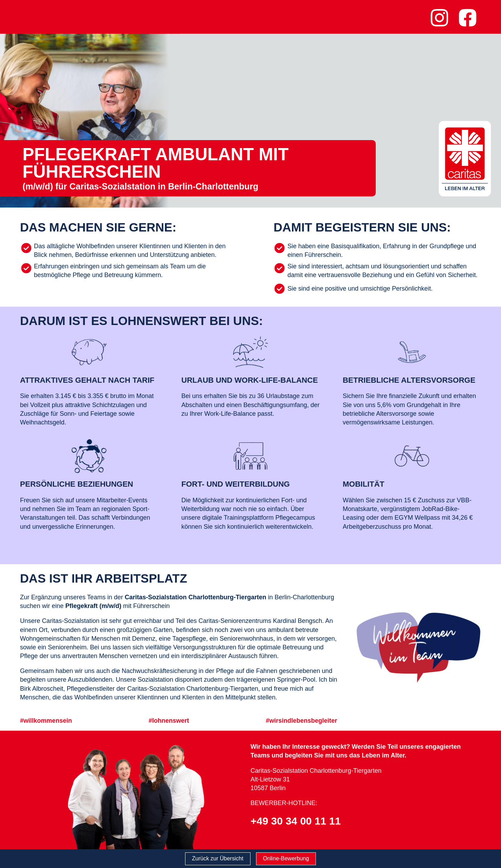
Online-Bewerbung (286, 858)
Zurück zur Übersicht (218, 858)
